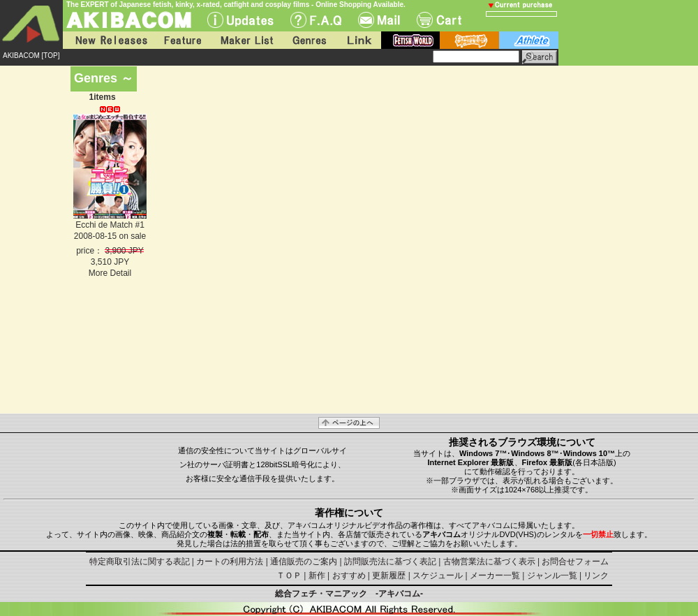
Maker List (246, 40)
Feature (182, 40)
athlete (529, 40)
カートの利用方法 (230, 562)
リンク (596, 575)
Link (358, 40)
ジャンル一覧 (552, 575)
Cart (439, 20)
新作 (317, 575)
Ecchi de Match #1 (110, 225)
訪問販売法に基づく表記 (390, 562)
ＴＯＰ (289, 575)
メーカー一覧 (495, 575)
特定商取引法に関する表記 (140, 562)
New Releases (108, 40)
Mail (379, 20)
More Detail (110, 273)
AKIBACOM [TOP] (31, 56)
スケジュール (438, 575)
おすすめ (349, 575)
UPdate (240, 20)
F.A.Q (316, 20)
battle (469, 40)
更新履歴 (389, 575)
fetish (410, 40)
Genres (309, 40)
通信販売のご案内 (304, 562)
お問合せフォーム (575, 562)
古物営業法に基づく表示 (489, 562)
